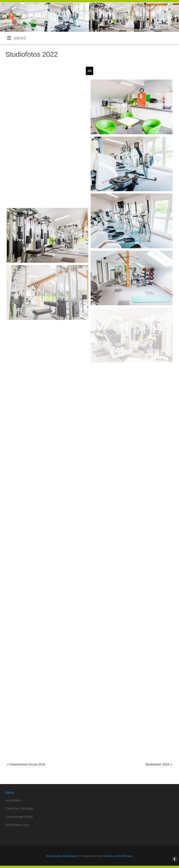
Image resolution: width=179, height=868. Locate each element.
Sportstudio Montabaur (62, 856)
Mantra (108, 856)
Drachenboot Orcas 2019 (26, 764)
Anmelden (13, 800)
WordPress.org (17, 825)
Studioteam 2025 (159, 764)
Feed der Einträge (19, 808)
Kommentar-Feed (19, 817)
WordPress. (125, 856)
